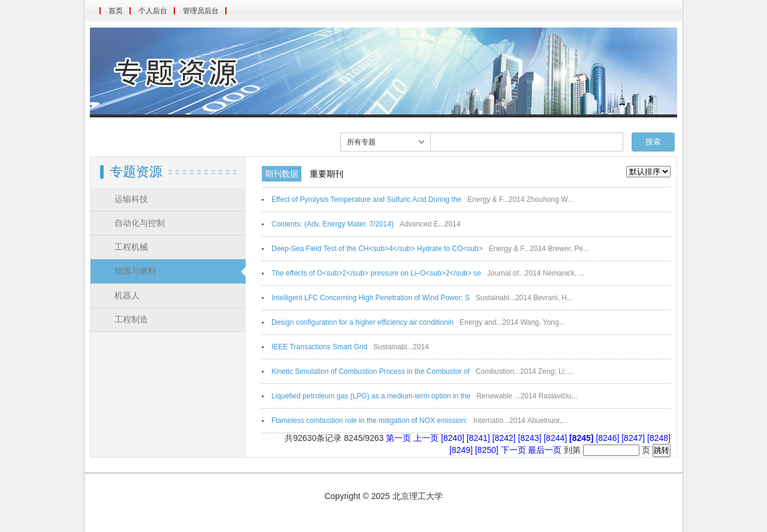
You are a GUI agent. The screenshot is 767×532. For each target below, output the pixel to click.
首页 (116, 11)
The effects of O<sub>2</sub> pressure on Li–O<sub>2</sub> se (376, 273)
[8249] (462, 450)
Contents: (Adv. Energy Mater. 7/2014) (333, 224)
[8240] (454, 438)
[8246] (609, 438)
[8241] (480, 438)
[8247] (634, 438)
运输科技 (131, 199)
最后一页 (545, 450)
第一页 (398, 438)
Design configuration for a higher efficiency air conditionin (363, 322)
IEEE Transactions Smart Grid (319, 347)
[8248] (659, 438)
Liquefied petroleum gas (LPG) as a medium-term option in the (371, 396)
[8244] (556, 438)
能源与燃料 (135, 271)
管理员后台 (201, 11)
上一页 (426, 438)
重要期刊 (327, 174)
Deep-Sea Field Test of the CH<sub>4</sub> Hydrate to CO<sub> (377, 249)
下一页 (514, 450)
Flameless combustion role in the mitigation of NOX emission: (369, 421)
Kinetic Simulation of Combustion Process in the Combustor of (371, 371)
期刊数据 (282, 174)
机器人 (127, 296)
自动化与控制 (140, 223)
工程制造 (131, 320)
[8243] (531, 438)
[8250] (488, 450)
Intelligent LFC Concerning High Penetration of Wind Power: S (371, 298)
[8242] (505, 438)
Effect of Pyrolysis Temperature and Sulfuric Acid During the (366, 199)
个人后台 (153, 11)
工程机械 (131, 247)
